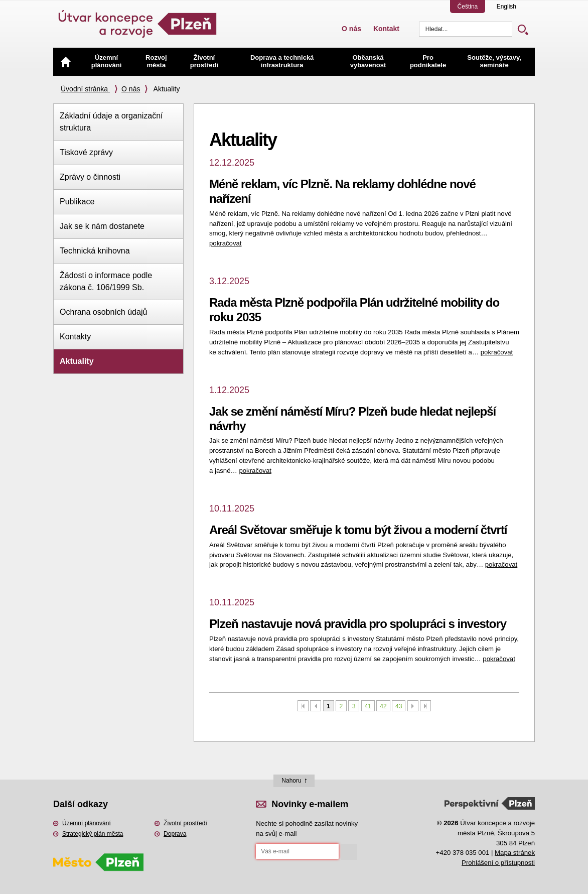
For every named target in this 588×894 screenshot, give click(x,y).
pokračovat (226, 243)
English (506, 7)
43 (399, 706)
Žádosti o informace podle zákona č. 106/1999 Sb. (106, 281)
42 (383, 706)
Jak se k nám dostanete (102, 226)
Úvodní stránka (85, 89)
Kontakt (386, 29)
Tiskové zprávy (86, 152)
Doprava (175, 834)
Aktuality (77, 361)
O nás (351, 29)
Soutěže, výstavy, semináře (494, 61)
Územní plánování (107, 61)
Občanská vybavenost (368, 61)
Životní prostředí (204, 61)
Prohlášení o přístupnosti (498, 863)
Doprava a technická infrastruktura (282, 61)
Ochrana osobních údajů (103, 312)
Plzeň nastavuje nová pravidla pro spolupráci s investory (358, 624)
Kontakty (75, 337)
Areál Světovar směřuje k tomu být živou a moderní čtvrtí (358, 530)
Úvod (66, 62)
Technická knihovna (95, 251)
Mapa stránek (515, 853)
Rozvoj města (156, 61)
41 (368, 706)
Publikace (77, 202)
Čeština (468, 7)
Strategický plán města (93, 834)
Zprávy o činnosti (90, 177)
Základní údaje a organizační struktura (111, 122)
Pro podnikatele (428, 61)
